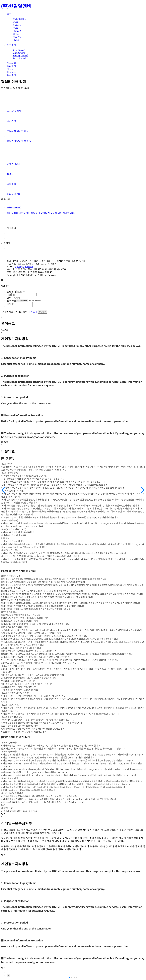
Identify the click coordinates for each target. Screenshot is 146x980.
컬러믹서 (11, 66)
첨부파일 (11, 301)
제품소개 (11, 45)
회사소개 (11, 75)
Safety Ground (19, 58)
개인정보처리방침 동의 (16, 313)
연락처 (10, 298)
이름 (9, 295)
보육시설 (17, 25)
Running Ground (20, 55)
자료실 (10, 69)
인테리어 (17, 31)
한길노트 (11, 72)
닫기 (3, 815)
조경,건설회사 (20, 19)
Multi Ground (19, 53)
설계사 (16, 34)
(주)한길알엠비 (16, 6)
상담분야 (11, 292)
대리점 (16, 40)
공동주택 (17, 37)
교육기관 (17, 28)
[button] (143, 490)
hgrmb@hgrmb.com (24, 267)
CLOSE (5, 331)
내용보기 (33, 313)
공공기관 (17, 22)
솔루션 (10, 14)
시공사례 (11, 63)
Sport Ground (19, 50)
